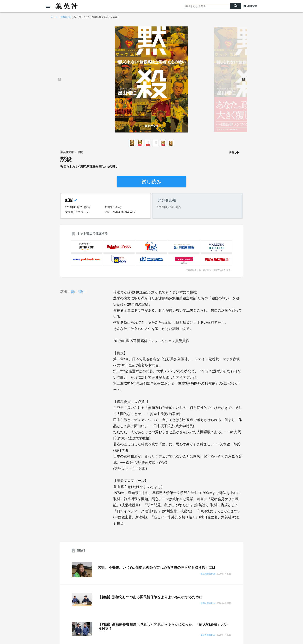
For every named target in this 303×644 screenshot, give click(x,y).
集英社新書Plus (208, 574)
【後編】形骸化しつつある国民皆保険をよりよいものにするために (150, 597)
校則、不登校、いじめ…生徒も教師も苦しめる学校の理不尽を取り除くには (157, 568)
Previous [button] (60, 80)
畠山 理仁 (78, 292)
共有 (232, 152)
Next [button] (243, 80)
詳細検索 (252, 6)
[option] (151, 80)
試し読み (151, 182)
